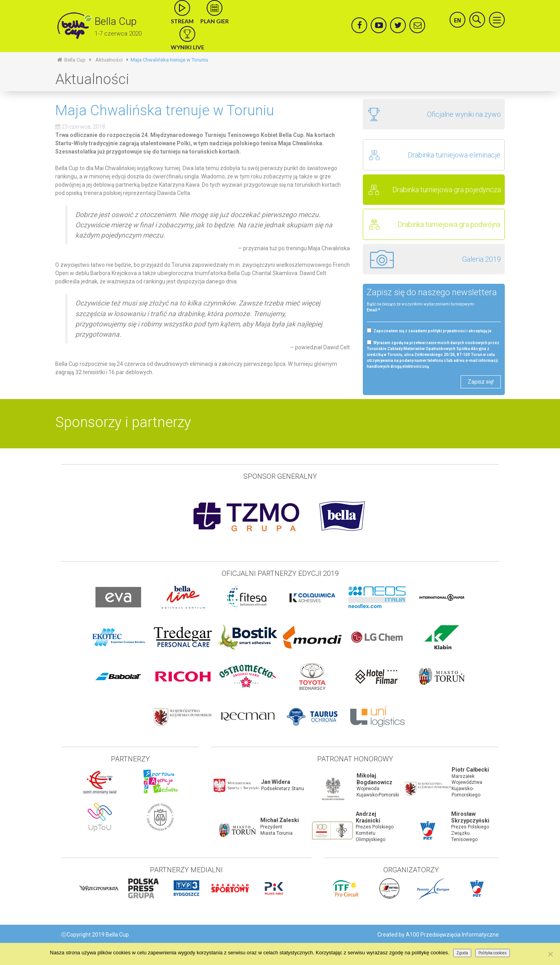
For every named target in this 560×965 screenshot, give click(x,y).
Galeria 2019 (482, 259)
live (182, 8)
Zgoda (462, 953)
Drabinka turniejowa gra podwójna (449, 224)
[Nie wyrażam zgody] (550, 954)
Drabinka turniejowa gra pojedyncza (447, 190)
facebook (359, 22)
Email (373, 310)
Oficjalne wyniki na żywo (464, 114)
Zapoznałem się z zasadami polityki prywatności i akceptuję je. (430, 331)
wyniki (187, 34)
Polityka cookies (493, 953)
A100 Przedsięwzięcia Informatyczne (452, 935)
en (457, 21)
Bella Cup (116, 21)
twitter (398, 22)
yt (383, 22)
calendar (215, 8)
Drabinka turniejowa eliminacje (454, 155)
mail (417, 22)
